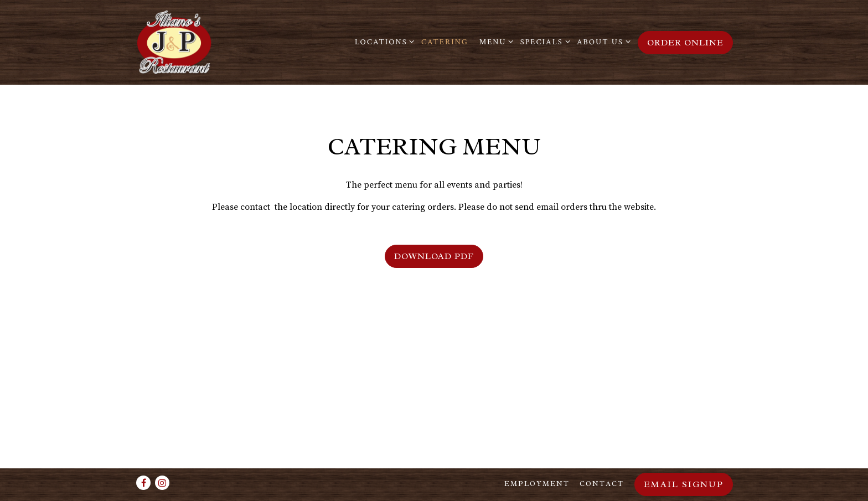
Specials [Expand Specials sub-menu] (543, 41)
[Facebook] (143, 483)
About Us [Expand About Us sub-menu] (602, 41)
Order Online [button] (685, 43)
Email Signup (684, 484)
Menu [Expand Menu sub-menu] (494, 41)
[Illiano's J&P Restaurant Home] (204, 42)
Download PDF (434, 256)
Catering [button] (445, 42)
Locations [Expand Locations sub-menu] (383, 41)
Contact (602, 484)
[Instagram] (162, 483)
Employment (537, 484)
